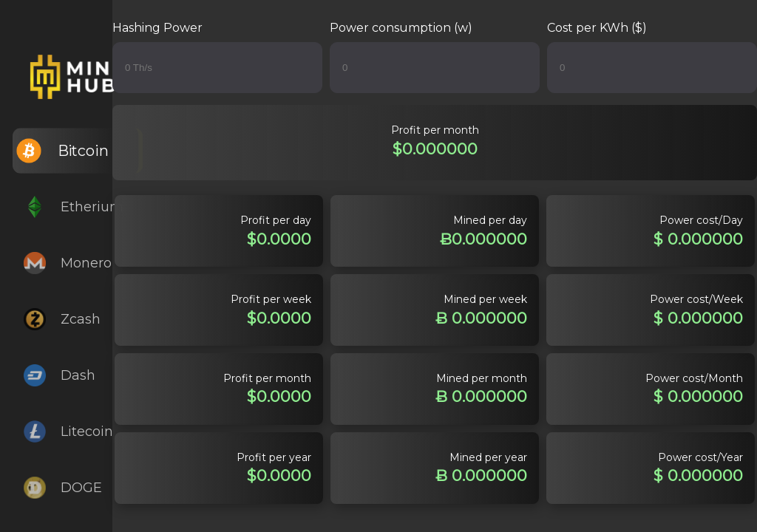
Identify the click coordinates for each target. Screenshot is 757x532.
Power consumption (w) (401, 28)
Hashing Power (157, 28)
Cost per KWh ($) (597, 28)
